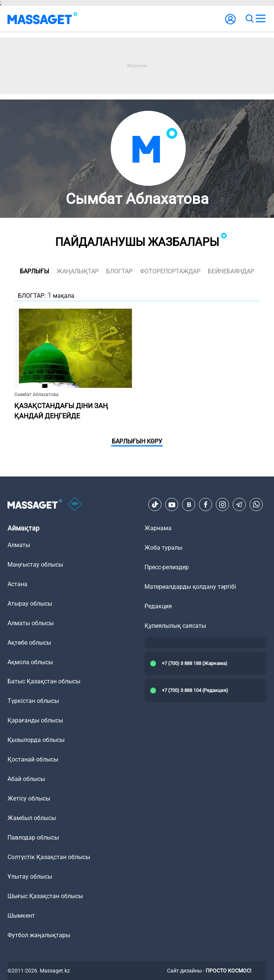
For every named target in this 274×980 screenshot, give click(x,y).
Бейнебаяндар (231, 271)
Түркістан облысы (33, 701)
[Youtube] (172, 505)
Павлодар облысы (33, 838)
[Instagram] (223, 505)
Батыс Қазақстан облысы (44, 681)
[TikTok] (155, 505)
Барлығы (35, 271)
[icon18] (75, 505)
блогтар (119, 271)
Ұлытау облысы (30, 877)
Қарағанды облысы (35, 720)
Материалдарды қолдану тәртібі (190, 587)
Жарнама (158, 528)
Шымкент (21, 916)
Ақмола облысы (30, 662)
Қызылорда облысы (36, 740)
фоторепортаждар (170, 271)
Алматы (19, 545)
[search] (249, 19)
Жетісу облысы (29, 798)
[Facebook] (206, 505)
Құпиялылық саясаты (175, 626)
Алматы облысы (31, 623)
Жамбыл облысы (32, 818)
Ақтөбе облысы (29, 643)
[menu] (260, 19)
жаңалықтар (78, 271)
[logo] (42, 19)
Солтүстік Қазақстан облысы (49, 857)
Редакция (158, 606)
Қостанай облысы (33, 759)
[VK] (189, 505)
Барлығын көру (137, 441)
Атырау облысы (30, 604)
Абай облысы (26, 779)
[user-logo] (230, 23)
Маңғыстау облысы (35, 565)
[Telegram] (239, 505)
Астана (17, 584)
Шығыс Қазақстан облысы (45, 896)
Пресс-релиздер (167, 567)
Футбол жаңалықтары (39, 935)
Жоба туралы (163, 548)
